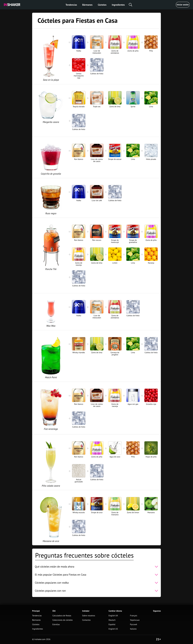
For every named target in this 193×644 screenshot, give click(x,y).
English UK (113, 616)
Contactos (86, 620)
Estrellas (56, 625)
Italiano (133, 629)
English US (113, 629)
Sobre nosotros (89, 616)
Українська (135, 620)
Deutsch (112, 620)
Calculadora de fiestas (62, 616)
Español (112, 625)
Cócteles (102, 5)
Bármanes (87, 5)
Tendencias (71, 5)
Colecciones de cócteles (63, 620)
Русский (133, 625)
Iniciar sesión (183, 5)
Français (134, 616)
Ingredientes (118, 5)
